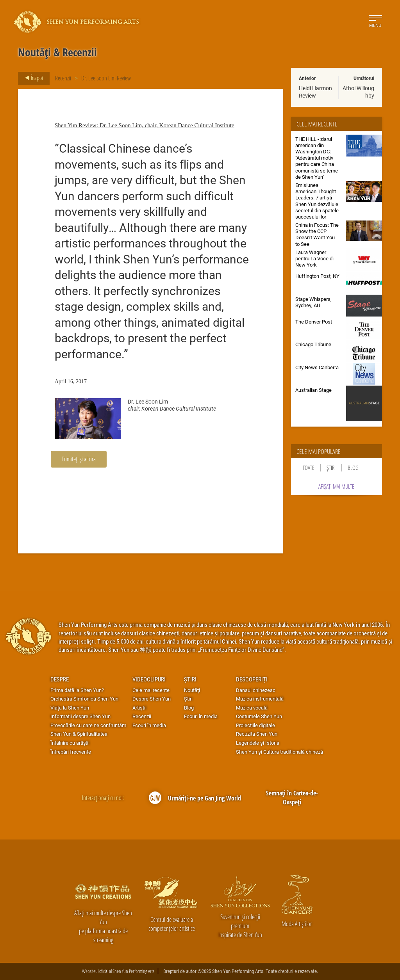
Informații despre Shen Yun (80, 716)
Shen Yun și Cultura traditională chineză (279, 752)
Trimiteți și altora (79, 459)
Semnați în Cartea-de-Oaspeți (292, 798)
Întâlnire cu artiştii (70, 743)
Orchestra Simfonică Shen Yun (84, 699)
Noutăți (192, 690)
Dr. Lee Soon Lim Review (106, 78)
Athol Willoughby (358, 92)
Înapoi (32, 78)
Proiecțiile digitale (255, 725)
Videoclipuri (149, 679)
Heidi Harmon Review (315, 92)
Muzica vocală (252, 708)
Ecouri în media (149, 725)
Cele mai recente (151, 690)
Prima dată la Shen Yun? (77, 690)
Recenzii (63, 78)
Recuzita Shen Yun (257, 734)
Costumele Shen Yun (259, 716)
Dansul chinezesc (256, 690)
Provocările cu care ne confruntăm (88, 725)
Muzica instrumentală (260, 699)
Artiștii (139, 708)
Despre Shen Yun (152, 699)
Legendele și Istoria (258, 743)
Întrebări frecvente (71, 752)
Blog (353, 468)
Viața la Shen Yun (70, 708)
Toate (309, 468)
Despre (60, 679)
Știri (331, 468)
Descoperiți (252, 679)
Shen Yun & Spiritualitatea (79, 734)
